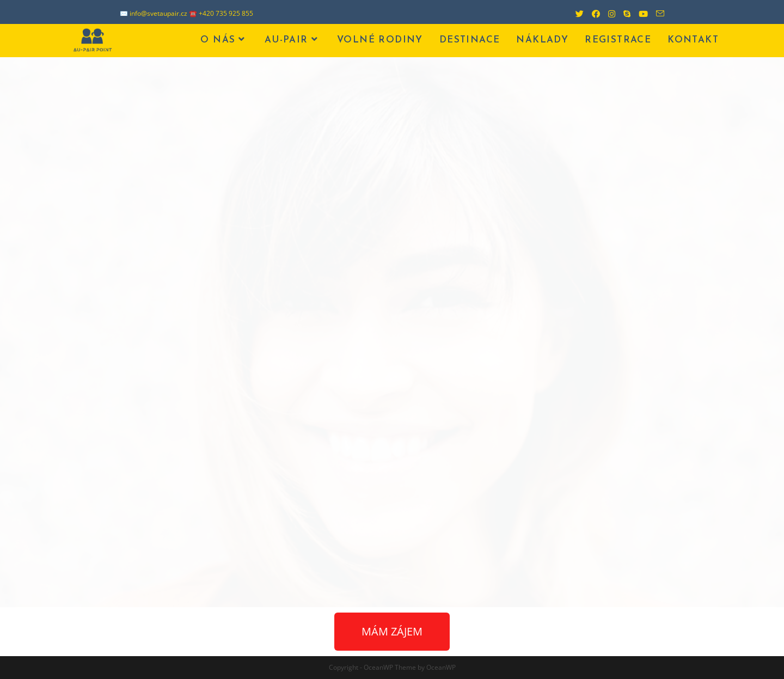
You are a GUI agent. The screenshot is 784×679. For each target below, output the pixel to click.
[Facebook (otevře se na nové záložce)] (592, 14)
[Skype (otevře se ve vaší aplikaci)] (623, 14)
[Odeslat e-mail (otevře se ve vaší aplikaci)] (656, 14)
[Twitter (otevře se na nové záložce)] (575, 14)
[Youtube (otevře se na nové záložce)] (639, 14)
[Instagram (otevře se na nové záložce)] (608, 14)
